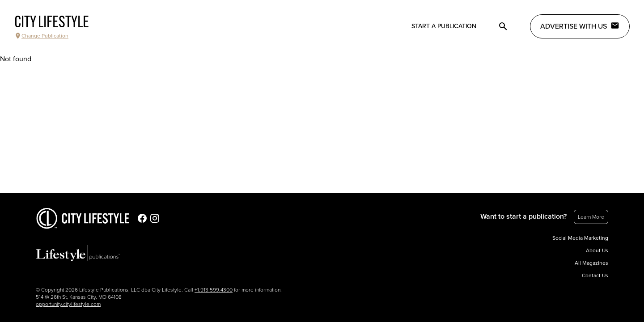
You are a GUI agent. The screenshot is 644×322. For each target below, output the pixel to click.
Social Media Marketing (580, 238)
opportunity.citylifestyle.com (68, 304)
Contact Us (595, 275)
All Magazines (591, 263)
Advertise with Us (580, 26)
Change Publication (41, 36)
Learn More (591, 217)
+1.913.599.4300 (214, 290)
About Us (597, 250)
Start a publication (444, 26)
